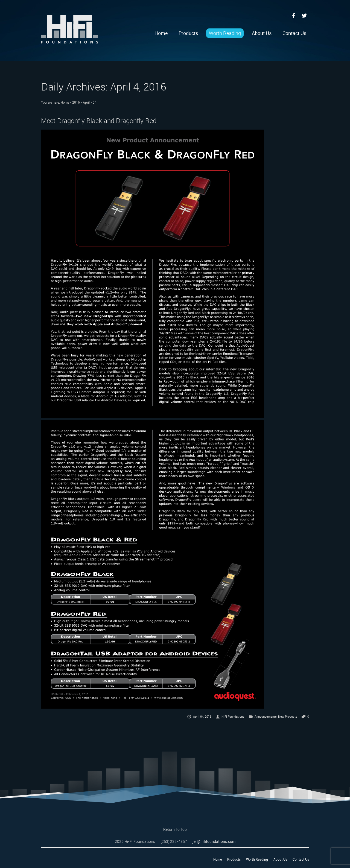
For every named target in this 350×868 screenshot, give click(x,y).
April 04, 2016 (202, 716)
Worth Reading (225, 33)
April (86, 102)
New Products (288, 716)
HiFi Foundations (233, 716)
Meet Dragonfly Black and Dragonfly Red (99, 121)
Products (188, 33)
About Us (262, 33)
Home (161, 33)
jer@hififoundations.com (214, 841)
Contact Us (294, 33)
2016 (76, 102)
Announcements (266, 716)
